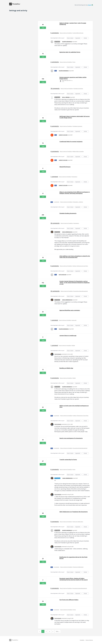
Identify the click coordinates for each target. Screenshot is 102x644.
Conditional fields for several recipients (71, 142)
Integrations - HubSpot (78, 202)
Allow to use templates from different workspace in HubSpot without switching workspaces (75, 193)
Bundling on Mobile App (66, 368)
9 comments (55, 522)
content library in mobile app (68, 336)
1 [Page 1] (40, 631)
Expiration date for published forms (70, 52)
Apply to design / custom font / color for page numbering (73, 24)
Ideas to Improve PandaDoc (66, 33)
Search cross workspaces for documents (71, 438)
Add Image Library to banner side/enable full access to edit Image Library (75, 117)
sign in (90, 5)
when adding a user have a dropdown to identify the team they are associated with (75, 257)
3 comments (57, 448)
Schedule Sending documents (68, 213)
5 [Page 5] (53, 631)
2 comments (55, 62)
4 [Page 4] (50, 631)
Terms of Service (89, 640)
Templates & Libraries (78, 89)
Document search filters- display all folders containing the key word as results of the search (74, 579)
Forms (74, 62)
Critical (86, 38)
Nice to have (70, 38)
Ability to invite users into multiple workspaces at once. (74, 406)
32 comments (55, 291)
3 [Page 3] (46, 631)
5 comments (55, 33)
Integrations (75, 177)
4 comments (55, 151)
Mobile (73, 345)
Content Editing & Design (78, 33)
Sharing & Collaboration (78, 522)
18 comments (55, 88)
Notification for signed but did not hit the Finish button (73, 558)
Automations (76, 223)
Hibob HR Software (65, 167)
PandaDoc (82, 640)
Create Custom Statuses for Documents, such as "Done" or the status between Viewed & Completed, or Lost (75, 283)
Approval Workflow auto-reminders (70, 310)
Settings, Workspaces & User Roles (80, 266)
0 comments (55, 266)
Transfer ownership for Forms (68, 460)
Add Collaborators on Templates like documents (74, 512)
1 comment (54, 177)
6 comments (55, 126)
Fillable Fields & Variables (78, 151)
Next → (58, 631)
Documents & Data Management (81, 291)
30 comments (55, 223)
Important (78, 38)
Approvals (74, 320)
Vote (43, 28)
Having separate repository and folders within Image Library (73, 78)
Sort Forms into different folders (69, 600)
